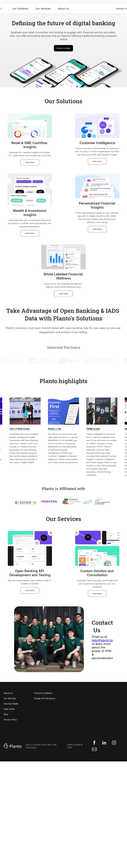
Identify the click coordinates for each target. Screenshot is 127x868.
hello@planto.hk (102, 640)
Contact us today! (63, 48)
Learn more (30, 164)
